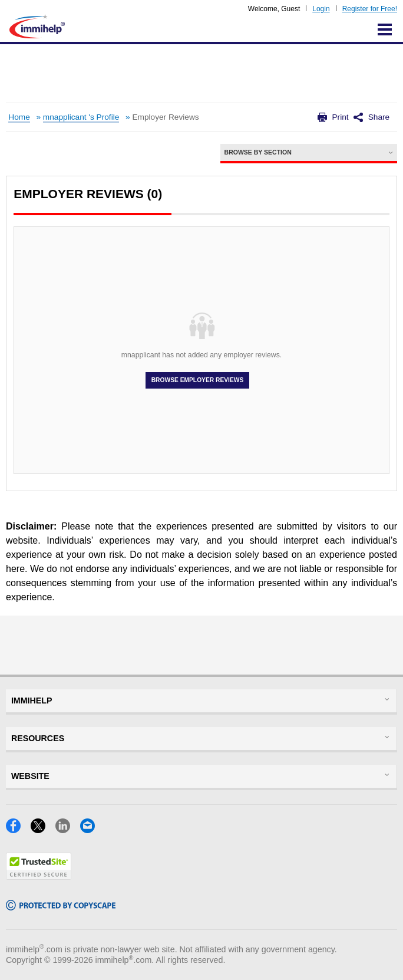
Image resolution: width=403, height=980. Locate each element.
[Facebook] (18, 829)
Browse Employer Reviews (197, 380)
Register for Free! (370, 9)
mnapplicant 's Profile (81, 117)
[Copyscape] (61, 907)
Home (19, 117)
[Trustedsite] (39, 876)
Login (321, 9)
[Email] (91, 829)
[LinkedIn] (68, 829)
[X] (43, 829)
